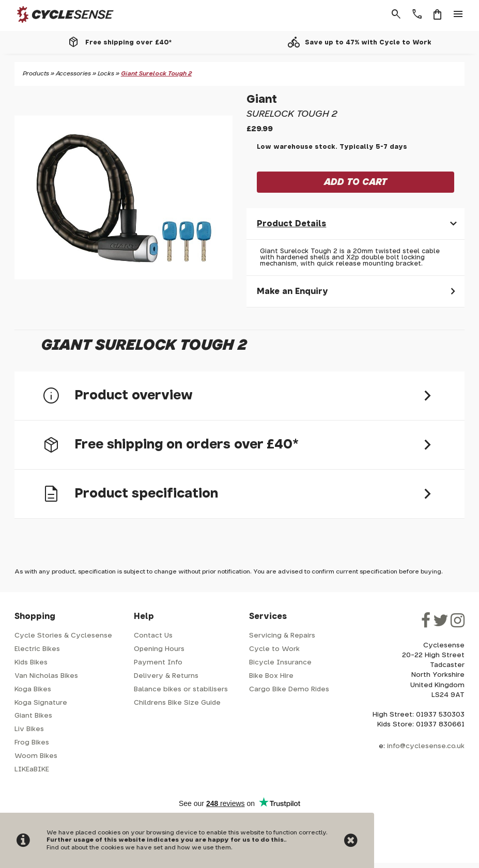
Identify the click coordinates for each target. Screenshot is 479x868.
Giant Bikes (33, 716)
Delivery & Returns (166, 676)
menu (458, 14)
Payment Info (158, 663)
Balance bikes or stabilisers (181, 689)
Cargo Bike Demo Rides (289, 689)
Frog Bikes (32, 743)
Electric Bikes (37, 649)
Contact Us (153, 636)
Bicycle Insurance (280, 663)
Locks (106, 74)
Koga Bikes (33, 689)
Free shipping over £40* (128, 42)
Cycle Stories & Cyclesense (63, 636)
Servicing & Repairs (282, 636)
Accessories (73, 74)
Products (36, 74)
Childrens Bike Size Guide (177, 703)
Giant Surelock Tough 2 (156, 74)
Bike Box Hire (271, 676)
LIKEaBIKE (32, 770)
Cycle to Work (274, 649)
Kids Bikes (31, 663)
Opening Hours (159, 649)
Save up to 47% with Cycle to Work (368, 42)
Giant (262, 99)
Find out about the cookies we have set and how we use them (139, 848)
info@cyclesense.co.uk (426, 746)
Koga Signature (41, 703)
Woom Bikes (36, 756)
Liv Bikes (29, 729)
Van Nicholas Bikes (46, 676)
